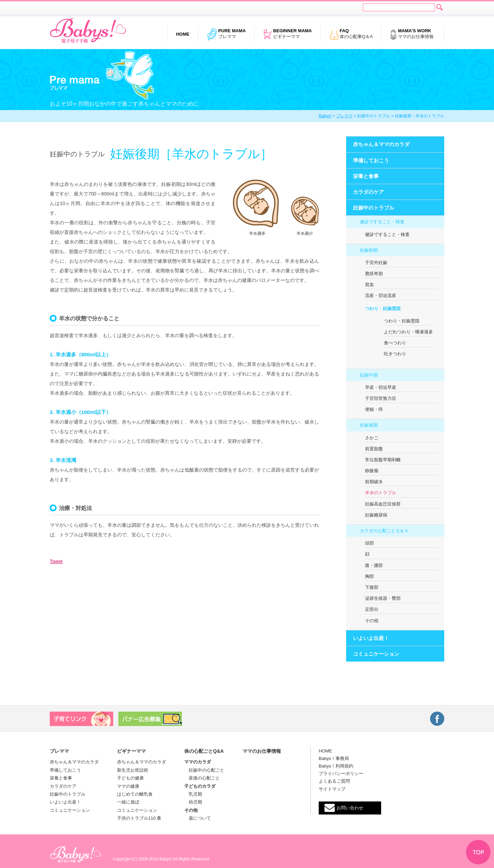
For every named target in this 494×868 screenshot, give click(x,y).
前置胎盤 (374, 449)
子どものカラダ (200, 786)
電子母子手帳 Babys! (88, 31)
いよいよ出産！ (371, 638)
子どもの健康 (130, 778)
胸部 (369, 576)
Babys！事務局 (334, 758)
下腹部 (372, 587)
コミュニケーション (376, 654)
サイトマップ (332, 789)
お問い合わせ (350, 808)
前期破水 (374, 482)
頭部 (369, 543)
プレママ (226, 34)
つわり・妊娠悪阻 (383, 308)
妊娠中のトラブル (374, 208)
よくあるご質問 (334, 781)
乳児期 (193, 794)
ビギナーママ (287, 34)
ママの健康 (128, 786)
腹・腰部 (374, 565)
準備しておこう (371, 160)
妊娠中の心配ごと (204, 770)
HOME (325, 751)
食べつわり (395, 343)
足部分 (372, 609)
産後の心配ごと (202, 778)
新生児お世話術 (133, 770)
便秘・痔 (374, 409)
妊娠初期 (369, 250)
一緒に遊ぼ (128, 802)
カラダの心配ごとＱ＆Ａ (384, 531)
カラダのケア (368, 192)
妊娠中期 (369, 375)
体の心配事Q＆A (351, 34)
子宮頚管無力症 (381, 398)
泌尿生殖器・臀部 (383, 598)
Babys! (325, 116)
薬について (198, 818)
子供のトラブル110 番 (139, 818)
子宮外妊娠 (376, 263)
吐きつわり (395, 354)
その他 (372, 621)
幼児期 (193, 802)
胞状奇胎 (374, 274)
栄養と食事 (366, 176)
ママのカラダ (198, 762)
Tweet (56, 561)
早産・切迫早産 (381, 387)
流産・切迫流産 (381, 295)
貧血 (369, 284)
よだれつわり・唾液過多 (408, 332)
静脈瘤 (372, 471)
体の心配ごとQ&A (204, 751)
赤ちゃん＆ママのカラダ (381, 144)
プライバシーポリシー (341, 774)
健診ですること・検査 (382, 222)
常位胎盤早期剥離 (383, 460)
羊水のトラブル (381, 493)
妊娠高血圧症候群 (383, 504)
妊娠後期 (369, 425)
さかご (372, 438)
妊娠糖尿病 (376, 515)
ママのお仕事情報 (411, 34)
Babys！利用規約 (336, 766)
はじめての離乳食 (135, 794)
